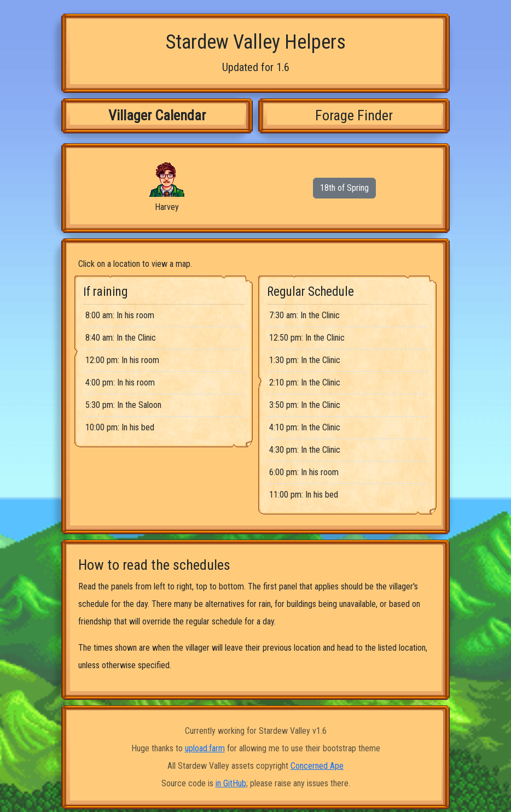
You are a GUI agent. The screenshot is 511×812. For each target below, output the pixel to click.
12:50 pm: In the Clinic (307, 338)
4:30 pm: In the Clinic (305, 450)
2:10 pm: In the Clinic (305, 382)
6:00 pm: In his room (304, 472)
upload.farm (205, 748)
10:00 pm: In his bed (120, 427)
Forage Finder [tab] (354, 115)
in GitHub (231, 783)
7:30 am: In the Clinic (304, 315)
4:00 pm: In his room (120, 382)
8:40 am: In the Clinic (121, 338)
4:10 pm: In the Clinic (305, 427)
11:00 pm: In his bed (304, 495)
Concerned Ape (317, 766)
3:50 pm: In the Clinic (305, 405)
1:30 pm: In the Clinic (305, 360)
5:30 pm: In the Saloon (123, 405)
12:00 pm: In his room (122, 360)
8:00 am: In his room (120, 315)
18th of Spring (344, 188)
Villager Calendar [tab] (157, 115)
